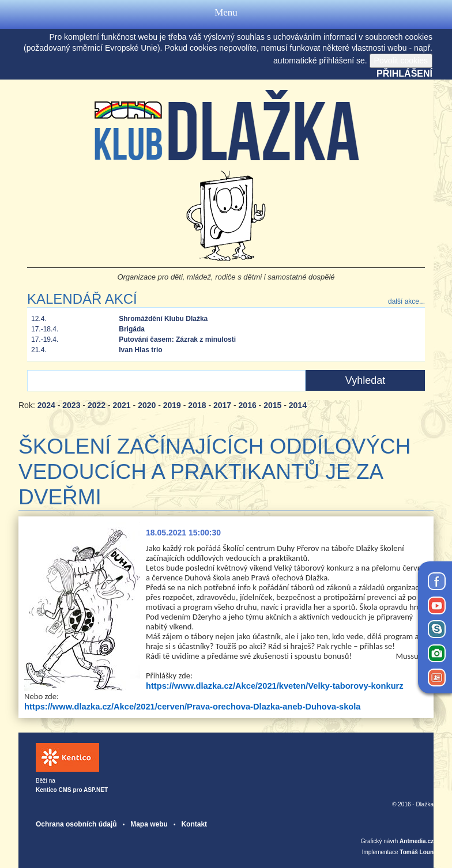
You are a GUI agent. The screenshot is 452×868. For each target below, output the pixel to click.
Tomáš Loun (417, 852)
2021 (122, 405)
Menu (226, 14)
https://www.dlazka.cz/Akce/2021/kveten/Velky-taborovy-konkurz (275, 686)
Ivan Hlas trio (140, 350)
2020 (147, 405)
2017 (222, 405)
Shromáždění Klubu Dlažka (163, 319)
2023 (71, 405)
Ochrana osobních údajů (76, 824)
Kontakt (194, 824)
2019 (172, 405)
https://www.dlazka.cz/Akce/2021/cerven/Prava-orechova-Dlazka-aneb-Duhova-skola (193, 707)
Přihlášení (404, 73)
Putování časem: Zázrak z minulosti (177, 339)
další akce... (406, 301)
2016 (248, 405)
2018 (197, 405)
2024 (46, 405)
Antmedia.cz (417, 841)
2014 (298, 405)
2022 (97, 405)
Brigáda (132, 329)
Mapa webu (149, 824)
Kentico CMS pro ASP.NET (72, 790)
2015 (272, 405)
